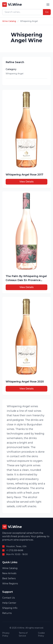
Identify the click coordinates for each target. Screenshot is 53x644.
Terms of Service (23, 634)
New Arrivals (9, 573)
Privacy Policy (6, 634)
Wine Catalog (9, 21)
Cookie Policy (41, 634)
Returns (7, 613)
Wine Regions (10, 584)
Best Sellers (9, 578)
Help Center (9, 603)
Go (47, 12)
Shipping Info (10, 608)
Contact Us (8, 598)
